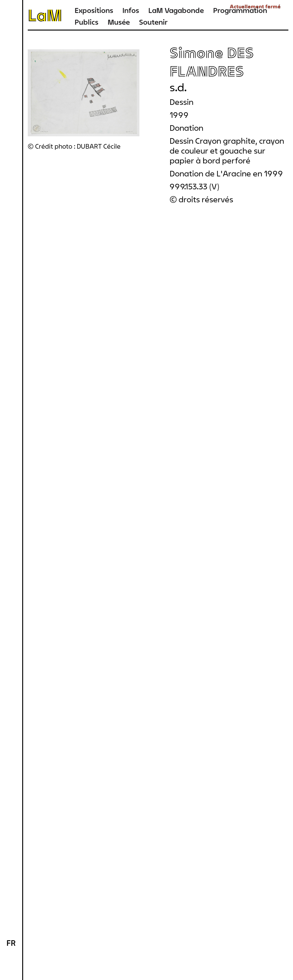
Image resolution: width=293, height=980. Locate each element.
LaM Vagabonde (176, 10)
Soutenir (153, 22)
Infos (131, 10)
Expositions (94, 10)
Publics (87, 22)
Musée (119, 22)
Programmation (240, 10)
